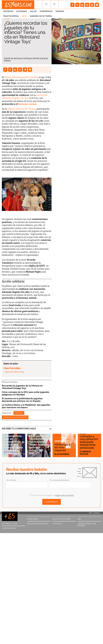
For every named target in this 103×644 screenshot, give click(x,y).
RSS (79, 519)
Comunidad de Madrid (15, 417)
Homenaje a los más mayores (62, 447)
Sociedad (8, 12)
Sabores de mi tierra (15, 17)
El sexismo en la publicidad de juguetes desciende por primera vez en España (22, 400)
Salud (33, 12)
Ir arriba (94, 513)
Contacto (57, 524)
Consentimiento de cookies (87, 525)
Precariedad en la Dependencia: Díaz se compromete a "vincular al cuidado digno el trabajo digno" (13, 442)
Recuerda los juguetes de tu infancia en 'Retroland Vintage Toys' (22, 387)
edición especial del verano (21, 109)
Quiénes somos (9, 528)
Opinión (60, 12)
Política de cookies (62, 519)
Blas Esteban (62, 454)
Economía (22, 12)
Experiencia (46, 12)
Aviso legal (33, 519)
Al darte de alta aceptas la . (52, 495)
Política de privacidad (37, 524)
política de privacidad (64, 495)
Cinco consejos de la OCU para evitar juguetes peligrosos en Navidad (26, 393)
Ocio (88, 12)
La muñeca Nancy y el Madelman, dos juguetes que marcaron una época (26, 406)
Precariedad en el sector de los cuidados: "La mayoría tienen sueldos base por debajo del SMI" (39, 443)
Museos (19, 413)
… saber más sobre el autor (14, 372)
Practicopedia (75, 12)
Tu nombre (11, 480)
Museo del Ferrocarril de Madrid (21, 77)
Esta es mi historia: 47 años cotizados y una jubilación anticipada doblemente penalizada (89, 438)
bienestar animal (27, 104)
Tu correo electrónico (59, 480)
